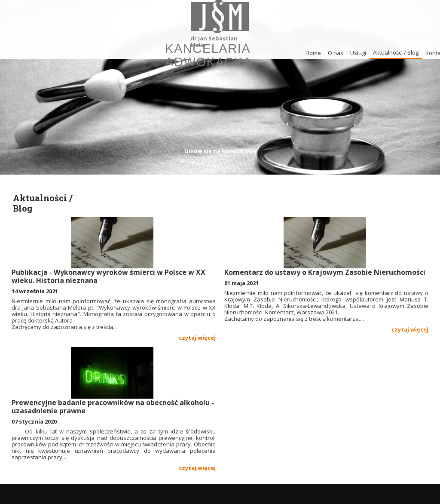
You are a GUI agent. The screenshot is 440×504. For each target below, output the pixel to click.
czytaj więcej (197, 338)
